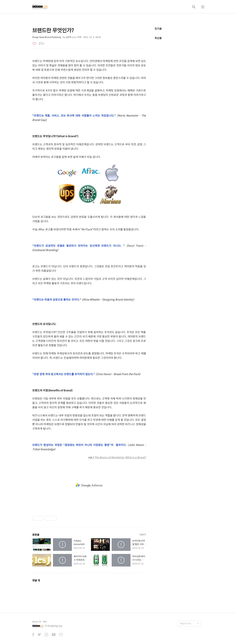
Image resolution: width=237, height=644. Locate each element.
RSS (45, 622)
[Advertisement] (89, 485)
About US (37, 622)
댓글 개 (36, 580)
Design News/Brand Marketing (47, 37)
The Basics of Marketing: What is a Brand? (120, 457)
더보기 (143, 534)
